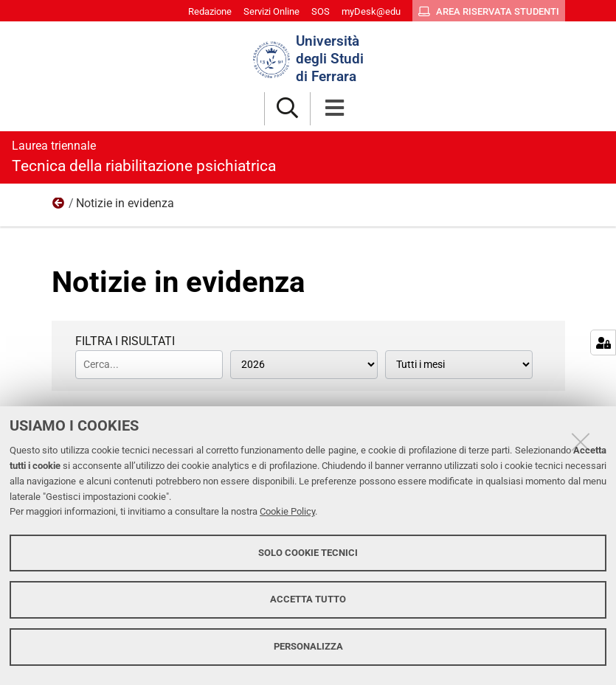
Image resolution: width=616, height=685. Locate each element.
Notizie (59, 206)
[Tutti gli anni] (304, 365)
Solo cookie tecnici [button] (308, 553)
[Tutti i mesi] (459, 365)
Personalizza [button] (308, 646)
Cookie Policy (287, 511)
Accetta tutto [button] (308, 599)
